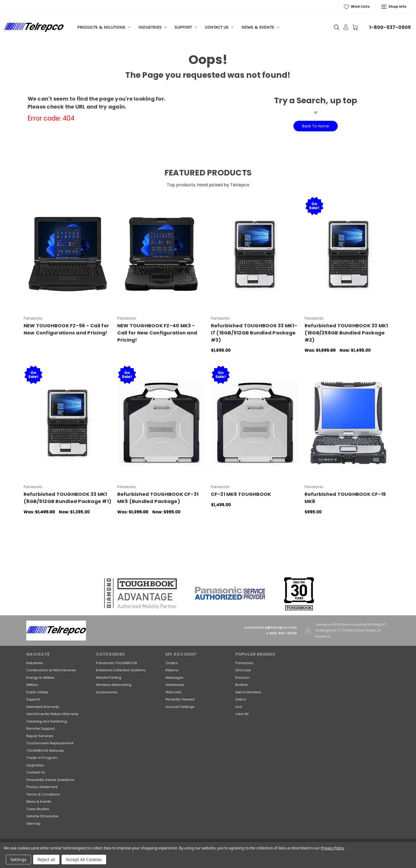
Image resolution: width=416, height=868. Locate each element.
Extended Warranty (43, 707)
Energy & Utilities (40, 678)
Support (186, 27)
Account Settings (180, 707)
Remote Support (40, 729)
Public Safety (37, 692)
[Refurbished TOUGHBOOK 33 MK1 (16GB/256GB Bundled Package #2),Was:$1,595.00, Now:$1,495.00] (349, 254)
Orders (172, 663)
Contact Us (219, 27)
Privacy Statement (42, 787)
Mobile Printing (109, 678)
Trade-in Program (42, 758)
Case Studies (38, 809)
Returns (172, 670)
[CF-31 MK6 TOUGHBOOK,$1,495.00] (255, 423)
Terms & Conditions (43, 794)
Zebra (241, 699)
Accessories (107, 692)
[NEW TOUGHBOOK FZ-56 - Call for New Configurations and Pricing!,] (68, 254)
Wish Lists (357, 7)
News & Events (260, 27)
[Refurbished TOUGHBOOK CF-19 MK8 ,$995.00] (349, 423)
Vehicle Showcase (42, 816)
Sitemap (34, 824)
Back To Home (316, 126)
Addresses (175, 685)
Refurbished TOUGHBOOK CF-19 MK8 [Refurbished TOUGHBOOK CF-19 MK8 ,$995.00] (345, 498)
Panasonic (244, 663)
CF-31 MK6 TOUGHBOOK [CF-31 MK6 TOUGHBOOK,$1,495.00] (241, 494)
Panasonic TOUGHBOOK (117, 663)
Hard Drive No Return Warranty (52, 714)
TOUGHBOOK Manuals (45, 751)
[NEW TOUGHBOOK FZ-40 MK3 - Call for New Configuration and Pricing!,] (161, 254)
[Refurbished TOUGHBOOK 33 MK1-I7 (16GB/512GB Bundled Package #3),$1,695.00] (255, 254)
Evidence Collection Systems (121, 670)
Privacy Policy (332, 848)
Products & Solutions (104, 27)
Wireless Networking (114, 685)
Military (32, 685)
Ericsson (242, 678)
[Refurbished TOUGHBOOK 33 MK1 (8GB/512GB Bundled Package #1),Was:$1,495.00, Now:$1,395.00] (68, 423)
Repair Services (40, 736)
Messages (175, 678)
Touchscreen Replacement (50, 743)
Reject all (46, 860)
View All (242, 714)
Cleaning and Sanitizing (47, 721)
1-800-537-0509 (390, 27)
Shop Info (394, 7)
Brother (242, 685)
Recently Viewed (180, 699)
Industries (152, 27)
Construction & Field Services (51, 670)
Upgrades (35, 765)
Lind (239, 707)
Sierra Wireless (248, 692)
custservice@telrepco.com (270, 627)
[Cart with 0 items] (355, 27)
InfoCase (243, 670)
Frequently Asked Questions (50, 780)
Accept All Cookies (84, 860)
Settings (18, 860)
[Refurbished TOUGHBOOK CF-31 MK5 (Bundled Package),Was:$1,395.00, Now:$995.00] (161, 423)
